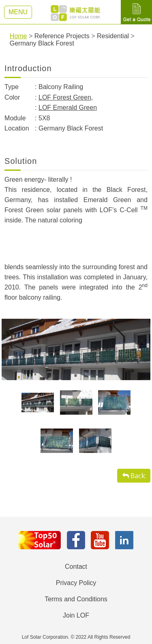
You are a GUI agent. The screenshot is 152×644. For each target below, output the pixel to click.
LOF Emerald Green (68, 108)
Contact (76, 567)
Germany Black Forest (42, 43)
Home (18, 36)
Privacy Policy (76, 583)
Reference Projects (62, 36)
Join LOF (76, 615)
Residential (113, 36)
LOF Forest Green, (66, 97)
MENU (18, 12)
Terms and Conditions (76, 599)
